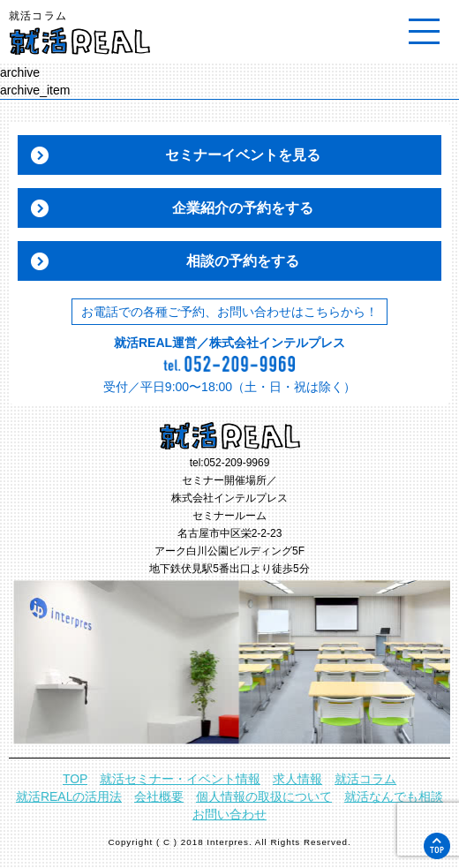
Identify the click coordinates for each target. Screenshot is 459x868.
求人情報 (297, 779)
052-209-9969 (237, 463)
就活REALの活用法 (69, 796)
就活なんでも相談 (394, 796)
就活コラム (365, 779)
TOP (75, 779)
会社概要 (159, 796)
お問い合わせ (229, 814)
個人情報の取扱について (264, 796)
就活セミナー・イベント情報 (180, 779)
